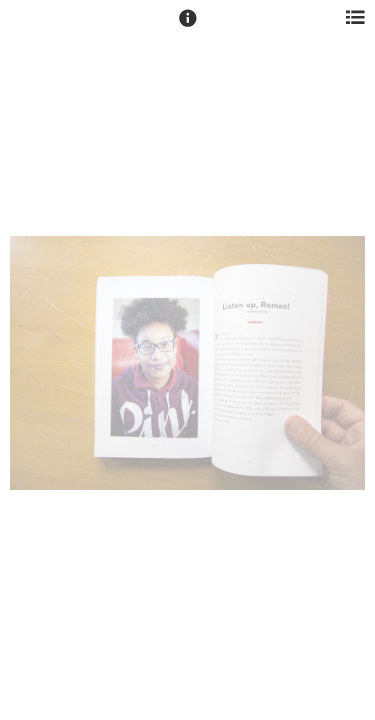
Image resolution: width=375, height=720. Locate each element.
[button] (188, 27)
